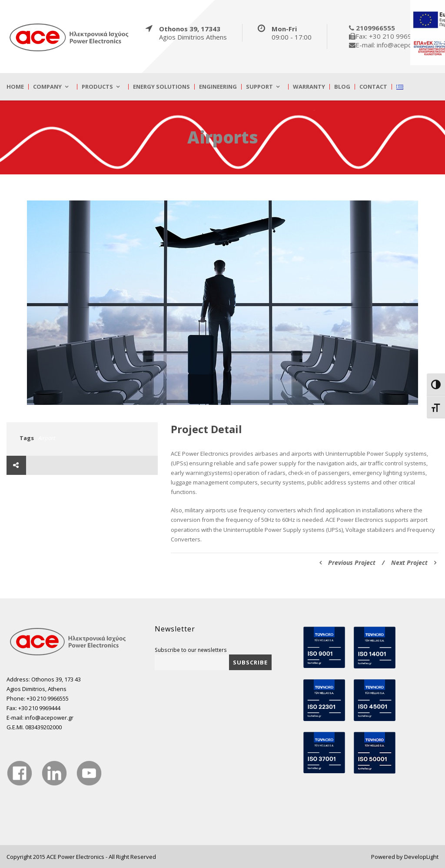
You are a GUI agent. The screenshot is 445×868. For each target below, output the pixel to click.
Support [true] (259, 87)
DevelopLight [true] (421, 857)
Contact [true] (373, 87)
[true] (70, 37)
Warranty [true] (309, 87)
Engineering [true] (218, 87)
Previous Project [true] (347, 563)
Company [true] (47, 87)
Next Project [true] (414, 563)
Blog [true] (342, 87)
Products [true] (97, 87)
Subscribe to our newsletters (191, 650)
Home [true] (15, 87)
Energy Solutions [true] (161, 87)
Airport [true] (47, 438)
